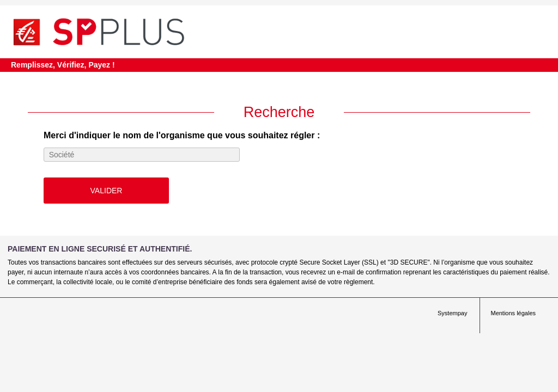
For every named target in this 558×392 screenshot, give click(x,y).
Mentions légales (513, 313)
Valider (107, 191)
